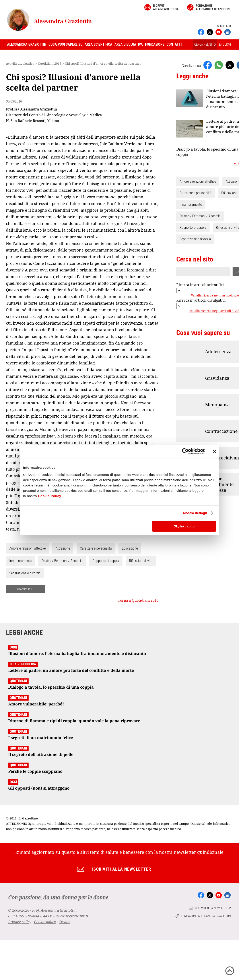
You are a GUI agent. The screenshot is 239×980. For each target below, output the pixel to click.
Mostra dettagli (195, 513)
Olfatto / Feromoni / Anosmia (62, 561)
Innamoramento (20, 561)
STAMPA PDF (25, 589)
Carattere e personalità (96, 548)
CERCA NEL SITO (205, 45)
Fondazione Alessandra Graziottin (213, 7)
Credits (64, 922)
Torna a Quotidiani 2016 (138, 600)
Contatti (174, 44)
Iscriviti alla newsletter (166, 7)
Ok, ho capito (184, 526)
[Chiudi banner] (214, 451)
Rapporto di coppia (106, 561)
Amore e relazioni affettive (27, 548)
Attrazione (63, 548)
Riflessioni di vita (141, 561)
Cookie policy (45, 922)
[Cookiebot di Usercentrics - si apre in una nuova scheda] (185, 451)
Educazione (130, 548)
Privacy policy (20, 922)
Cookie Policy (50, 496)
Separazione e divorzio (25, 573)
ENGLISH (225, 45)
